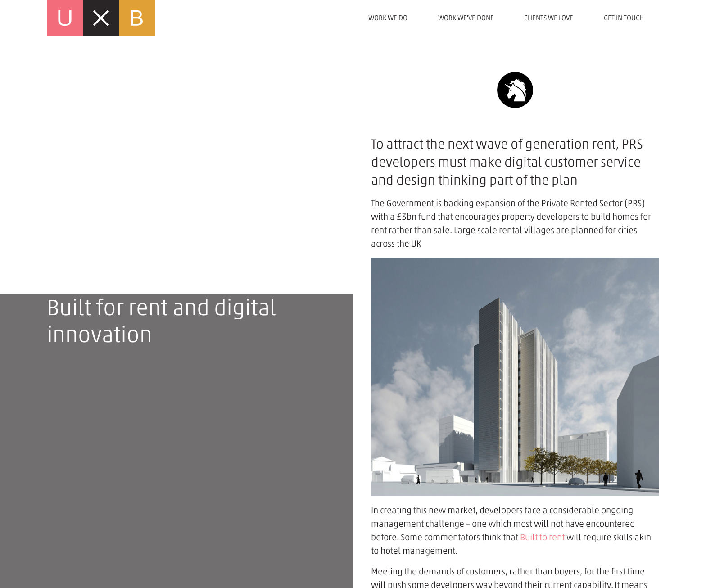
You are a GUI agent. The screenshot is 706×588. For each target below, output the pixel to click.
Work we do (388, 18)
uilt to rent (545, 537)
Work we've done (466, 18)
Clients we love (549, 18)
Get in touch (624, 18)
